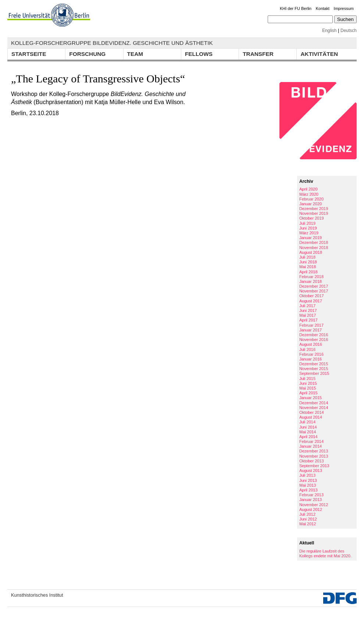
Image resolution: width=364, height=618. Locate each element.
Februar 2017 (311, 325)
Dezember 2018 (314, 242)
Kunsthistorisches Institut (37, 595)
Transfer (258, 54)
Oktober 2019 (312, 218)
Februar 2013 (311, 495)
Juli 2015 (307, 379)
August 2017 (311, 301)
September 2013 (314, 466)
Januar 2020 (311, 204)
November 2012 (314, 505)
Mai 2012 (308, 524)
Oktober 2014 (312, 412)
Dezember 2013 (314, 451)
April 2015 (308, 393)
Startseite (29, 54)
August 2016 (311, 344)
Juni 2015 (308, 383)
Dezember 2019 (314, 209)
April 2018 (308, 272)
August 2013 (311, 470)
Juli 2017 (307, 306)
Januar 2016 (311, 359)
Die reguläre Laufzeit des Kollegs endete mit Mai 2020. (325, 553)
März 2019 (309, 233)
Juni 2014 (308, 427)
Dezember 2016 (314, 335)
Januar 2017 (311, 330)
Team (135, 54)
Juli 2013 (307, 475)
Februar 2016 (311, 354)
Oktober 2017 (312, 296)
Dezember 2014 (314, 403)
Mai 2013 (308, 485)
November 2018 (314, 248)
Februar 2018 (311, 277)
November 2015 (314, 369)
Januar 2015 (311, 398)
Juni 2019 (308, 228)
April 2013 (308, 490)
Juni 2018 (308, 262)
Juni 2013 (308, 480)
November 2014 (314, 408)
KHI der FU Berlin (296, 8)
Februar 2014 (311, 441)
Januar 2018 (311, 281)
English (329, 31)
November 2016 (314, 340)
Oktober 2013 (312, 461)
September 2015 (314, 373)
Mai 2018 (308, 267)
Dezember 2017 (314, 286)
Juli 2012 (307, 514)
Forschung (87, 54)
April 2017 (308, 320)
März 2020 (309, 194)
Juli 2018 (307, 257)
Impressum (344, 8)
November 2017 (314, 291)
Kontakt (323, 8)
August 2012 (311, 509)
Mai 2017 (308, 315)
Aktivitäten (319, 54)
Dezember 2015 (314, 364)
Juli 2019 (307, 223)
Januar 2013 (311, 500)
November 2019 (314, 213)
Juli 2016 (307, 349)
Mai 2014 (308, 432)
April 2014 (308, 437)
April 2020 (308, 189)
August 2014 (311, 417)
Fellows (199, 54)
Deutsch (349, 31)
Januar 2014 (311, 446)
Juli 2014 (307, 422)
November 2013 (314, 456)
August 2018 (311, 252)
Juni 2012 (308, 519)
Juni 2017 (308, 310)
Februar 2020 (311, 199)
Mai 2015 (308, 388)
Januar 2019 (311, 238)
